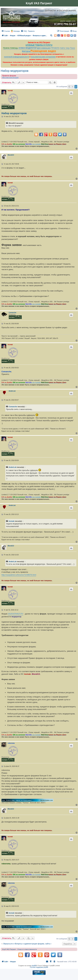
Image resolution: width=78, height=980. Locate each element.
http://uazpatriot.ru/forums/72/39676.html (19, 575)
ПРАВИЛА (55, 48)
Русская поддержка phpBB (39, 967)
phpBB (34, 966)
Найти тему (65, 48)
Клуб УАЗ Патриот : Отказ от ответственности (19, 949)
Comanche (13, 313)
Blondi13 (11, 155)
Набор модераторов (15, 71)
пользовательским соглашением (43, 57)
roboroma (11, 743)
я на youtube (36, 144)
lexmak (10, 91)
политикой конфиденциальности (17, 57)
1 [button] (72, 87)
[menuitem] (24, 31)
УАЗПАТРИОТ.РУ (16, 614)
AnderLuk (12, 391)
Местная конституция (10, 77)
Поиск (73, 48)
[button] (69, 87)
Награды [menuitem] (17, 31)
